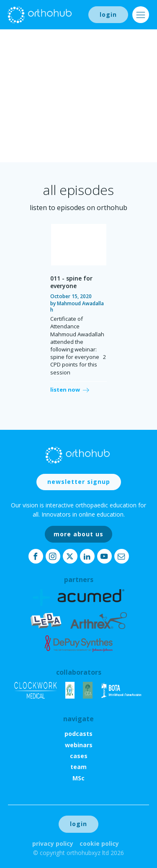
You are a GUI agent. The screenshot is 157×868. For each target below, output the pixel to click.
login (108, 14)
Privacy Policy (53, 843)
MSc (78, 778)
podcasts (78, 734)
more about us (78, 534)
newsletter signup (79, 482)
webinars (79, 745)
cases (79, 756)
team (78, 767)
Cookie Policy (99, 843)
